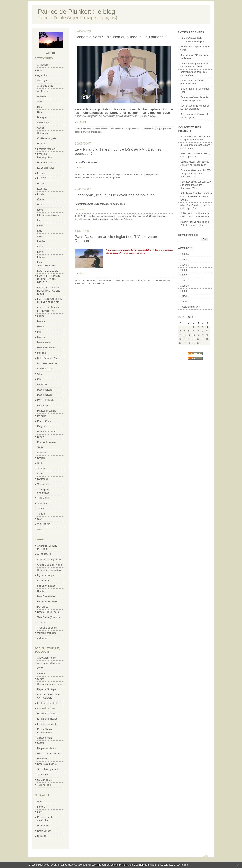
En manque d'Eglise (47, 719)
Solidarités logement (48, 769)
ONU (40, 374)
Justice (41, 236)
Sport (40, 474)
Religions (42, 426)
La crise (41, 241)
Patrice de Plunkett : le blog (76, 12)
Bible (40, 107)
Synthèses (43, 479)
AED (40, 801)
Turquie (41, 514)
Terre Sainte (43, 498)
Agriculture (43, 75)
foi (132, 219)
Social (40, 463)
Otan (40, 379)
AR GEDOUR (44, 554)
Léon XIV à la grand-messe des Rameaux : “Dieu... (196, 174)
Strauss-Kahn (128, 174)
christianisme (104, 219)
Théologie (42, 623)
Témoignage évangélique (104, 216)
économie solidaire (47, 708)
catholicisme (117, 219)
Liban (40, 247)
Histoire (41, 205)
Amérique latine (45, 86)
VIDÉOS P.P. (44, 524)
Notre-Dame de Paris (48, 358)
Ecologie (42, 144)
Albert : (184, 153)
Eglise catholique (46, 575)
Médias (41, 327)
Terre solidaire (44, 785)
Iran (39, 220)
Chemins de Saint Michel (50, 565)
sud (100, 132)
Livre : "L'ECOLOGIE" (48, 271)
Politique (42, 416)
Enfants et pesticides (48, 724)
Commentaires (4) (106, 280)
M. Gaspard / (187, 136)
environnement (155, 280)
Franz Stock (43, 580)
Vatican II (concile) (47, 633)
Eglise (127, 219)
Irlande (41, 226)
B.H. (183, 145)
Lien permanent (132, 129)
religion (166, 280)
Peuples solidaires (46, 748)
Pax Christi (43, 607)
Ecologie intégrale (46, 149)
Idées (40, 210)
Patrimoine (43, 405)
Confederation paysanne (50, 684)
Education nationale (47, 163)
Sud (143, 174)
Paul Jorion (43, 826)
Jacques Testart (45, 738)
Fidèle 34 (42, 807)
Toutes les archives (190, 307)
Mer (39, 332)
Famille (41, 194)
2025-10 (185, 286)
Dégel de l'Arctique (47, 689)
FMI (138, 174)
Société (41, 469)
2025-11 (185, 281)
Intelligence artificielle (48, 215)
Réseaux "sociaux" (47, 432)
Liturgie (41, 257)
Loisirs (41, 316)
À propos (51, 53)
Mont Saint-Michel (46, 348)
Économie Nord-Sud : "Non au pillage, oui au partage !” (121, 37)
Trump (40, 508)
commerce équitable (111, 177)
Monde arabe (44, 342)
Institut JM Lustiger (47, 586)
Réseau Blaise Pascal (48, 612)
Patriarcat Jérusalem (48, 601)
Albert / (184, 205)
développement (82, 177)
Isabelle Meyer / (188, 162)
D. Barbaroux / (188, 213)
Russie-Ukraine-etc (47, 442)
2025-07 (185, 301)
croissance (95, 177)
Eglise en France (46, 168)
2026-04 (185, 254)
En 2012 (41, 178)
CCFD (40, 668)
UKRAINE (42, 836)
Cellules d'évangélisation (50, 560)
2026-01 (185, 270)
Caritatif (41, 128)
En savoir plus (180, 865)
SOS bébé (42, 775)
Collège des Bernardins (49, 570)
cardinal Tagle (44, 123)
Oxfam (41, 743)
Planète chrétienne (47, 411)
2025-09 (185, 291)
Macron (41, 321)
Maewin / (185, 222)
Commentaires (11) (150, 129)
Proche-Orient (44, 421)
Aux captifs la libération (49, 663)
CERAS (41, 674)
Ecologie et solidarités (48, 703)
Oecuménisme (45, 369)
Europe (41, 184)
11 (207, 331)
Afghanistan (43, 65)
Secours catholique (47, 764)
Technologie (43, 484)
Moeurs (41, 337)
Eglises (41, 173)
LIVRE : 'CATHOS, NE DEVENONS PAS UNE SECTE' (49, 291)
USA (40, 519)
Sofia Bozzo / (187, 193)
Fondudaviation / (189, 170)
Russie (41, 437)
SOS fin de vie (45, 780)
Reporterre (43, 759)
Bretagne (42, 117)
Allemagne (43, 81)
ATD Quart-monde (46, 658)
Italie (40, 231)
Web (40, 529)
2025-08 (185, 296)
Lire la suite (80, 122)
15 (194, 335)
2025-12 (185, 275)
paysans (88, 219)
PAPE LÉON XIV (46, 400)
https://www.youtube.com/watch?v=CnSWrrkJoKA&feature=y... (117, 116)
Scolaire (41, 458)
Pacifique (42, 384)
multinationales (90, 132)
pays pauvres (152, 174)
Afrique (41, 70)
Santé (40, 447)
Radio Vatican (44, 831)
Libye (40, 252)
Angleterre (42, 91)
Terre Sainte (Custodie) (49, 617)
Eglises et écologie (47, 714)
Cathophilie (43, 133)
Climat (40, 679)
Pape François (45, 390)
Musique (41, 353)
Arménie (41, 96)
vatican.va (42, 638)
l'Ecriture (42, 591)
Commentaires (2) (141, 216)
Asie (39, 102)
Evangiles (42, 189)
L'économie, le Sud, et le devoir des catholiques (115, 195)
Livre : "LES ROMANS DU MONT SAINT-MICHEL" (48, 279)
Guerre (41, 199)
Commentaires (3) (106, 174)
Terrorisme (43, 503)
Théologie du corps (47, 628)
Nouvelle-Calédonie (47, 363)
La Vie (40, 812)
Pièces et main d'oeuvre (49, 754)
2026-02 (185, 265)
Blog (40, 112)
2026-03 (185, 260)
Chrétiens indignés (47, 138)
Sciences (42, 453)
